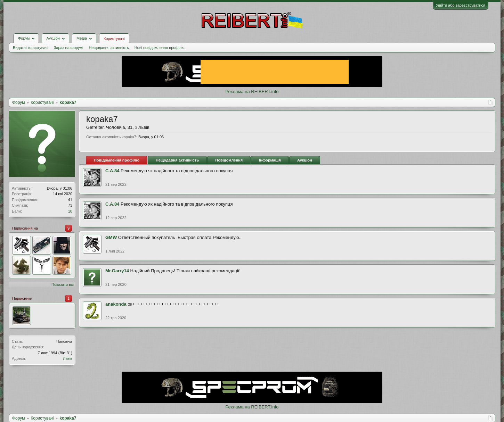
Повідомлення (229, 160)
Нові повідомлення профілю (160, 48)
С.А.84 (112, 171)
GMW (111, 237)
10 (70, 211)
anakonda (116, 304)
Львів (68, 358)
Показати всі (63, 284)
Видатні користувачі (31, 48)
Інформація (270, 160)
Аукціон (305, 160)
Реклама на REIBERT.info (252, 92)
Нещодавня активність (109, 48)
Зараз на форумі (69, 48)
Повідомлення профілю (117, 160)
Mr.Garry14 (117, 271)
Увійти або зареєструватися (461, 5)
